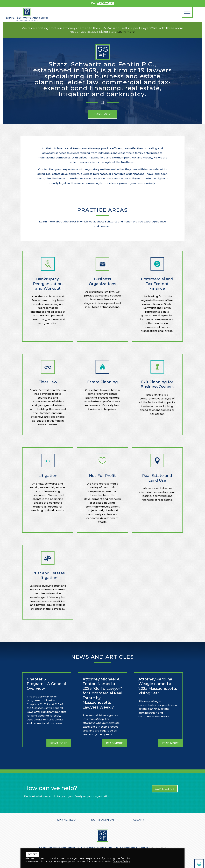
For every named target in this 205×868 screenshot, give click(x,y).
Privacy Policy (121, 862)
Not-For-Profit (102, 476)
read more (59, 743)
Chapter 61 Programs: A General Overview (46, 684)
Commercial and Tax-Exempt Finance (157, 284)
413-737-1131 (105, 3)
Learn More (103, 114)
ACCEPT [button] (32, 854)
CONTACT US (165, 789)
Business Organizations (102, 281)
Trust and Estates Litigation (48, 576)
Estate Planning (102, 382)
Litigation (48, 476)
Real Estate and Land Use (157, 478)
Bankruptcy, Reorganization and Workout (48, 284)
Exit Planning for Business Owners (157, 384)
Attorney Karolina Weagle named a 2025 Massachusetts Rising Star (158, 686)
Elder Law (48, 382)
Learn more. (126, 32)
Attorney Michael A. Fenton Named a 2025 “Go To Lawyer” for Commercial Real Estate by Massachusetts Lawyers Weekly (102, 693)
